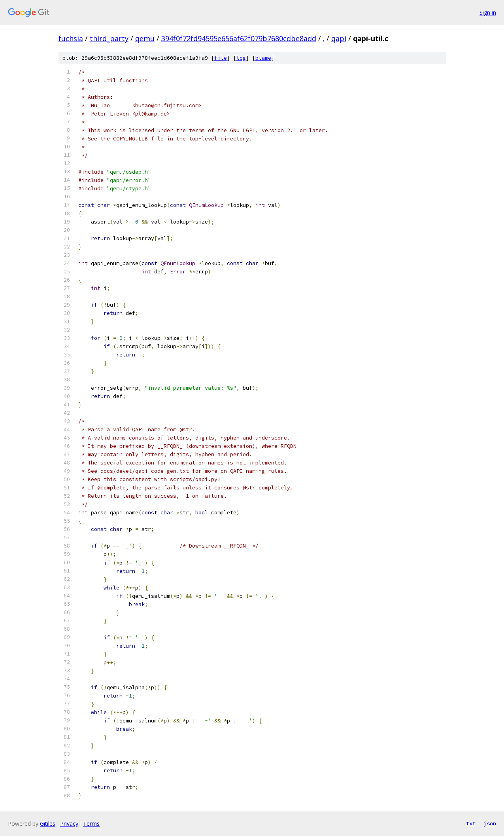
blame (263, 58)
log (241, 58)
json (490, 823)
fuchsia (71, 38)
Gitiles (48, 824)
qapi (339, 38)
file (221, 58)
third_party (109, 38)
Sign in (488, 12)
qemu (145, 38)
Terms (91, 824)
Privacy (69, 824)
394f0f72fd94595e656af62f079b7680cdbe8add (239, 38)
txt (471, 823)
